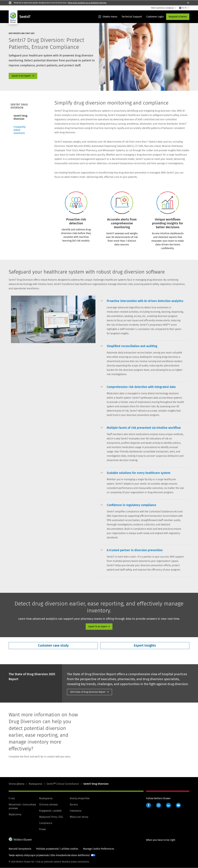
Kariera (74, 805)
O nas (12, 798)
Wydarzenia (15, 814)
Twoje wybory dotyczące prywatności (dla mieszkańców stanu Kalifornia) (49, 855)
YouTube (178, 805)
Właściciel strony (79, 817)
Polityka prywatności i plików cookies (57, 849)
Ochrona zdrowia (48, 805)
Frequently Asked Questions (20, 130)
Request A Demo (178, 17)
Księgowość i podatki (50, 811)
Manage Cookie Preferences (99, 849)
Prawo (43, 829)
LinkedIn (168, 805)
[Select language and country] (184, 8)
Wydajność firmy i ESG (51, 817)
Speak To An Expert (23, 76)
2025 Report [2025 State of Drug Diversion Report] (89, 692)
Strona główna (17, 784)
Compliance (46, 823)
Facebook (148, 805)
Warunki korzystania (20, 849)
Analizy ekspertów (80, 798)
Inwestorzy (76, 811)
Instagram (159, 805)
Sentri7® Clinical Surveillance (63, 784)
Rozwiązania (36, 784)
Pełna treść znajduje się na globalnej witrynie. (87, 3)
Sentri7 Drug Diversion (20, 117)
